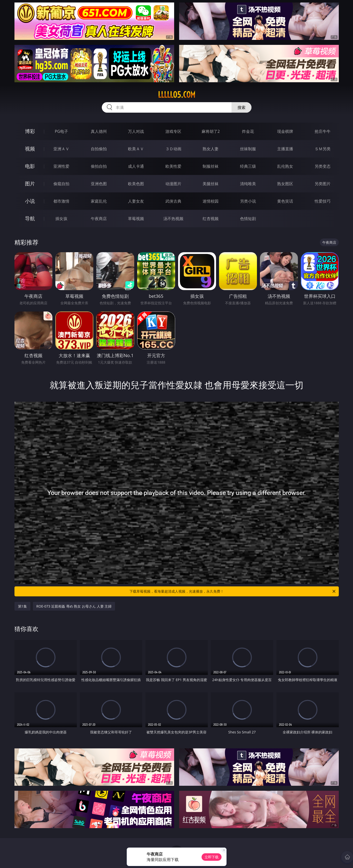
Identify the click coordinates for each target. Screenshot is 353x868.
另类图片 (323, 184)
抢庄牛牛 (323, 131)
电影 (30, 166)
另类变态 (323, 166)
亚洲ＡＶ (61, 149)
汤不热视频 (173, 219)
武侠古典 (173, 201)
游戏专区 (173, 131)
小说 (30, 201)
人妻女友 (136, 201)
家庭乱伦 (99, 201)
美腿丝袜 (211, 184)
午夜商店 (99, 219)
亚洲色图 (99, 184)
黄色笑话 (285, 201)
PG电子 (61, 131)
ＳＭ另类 (323, 149)
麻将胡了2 (211, 131)
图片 (30, 184)
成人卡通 (136, 166)
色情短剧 (248, 219)
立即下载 (212, 857)
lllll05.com (177, 95)
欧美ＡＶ (136, 149)
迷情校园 (211, 201)
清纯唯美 (248, 184)
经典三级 (248, 166)
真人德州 (99, 131)
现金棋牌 (285, 131)
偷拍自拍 (99, 166)
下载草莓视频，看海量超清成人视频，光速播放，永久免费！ (233, 591)
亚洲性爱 (61, 166)
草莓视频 (136, 219)
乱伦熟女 (285, 166)
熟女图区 (285, 184)
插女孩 (61, 219)
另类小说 (248, 201)
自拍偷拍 (99, 149)
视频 (30, 149)
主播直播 (285, 149)
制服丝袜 (211, 166)
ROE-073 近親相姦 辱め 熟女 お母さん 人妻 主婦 (74, 606)
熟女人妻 (211, 149)
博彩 (30, 131)
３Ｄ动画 (173, 149)
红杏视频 (211, 219)
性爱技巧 (323, 201)
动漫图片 (173, 184)
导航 (30, 218)
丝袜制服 (248, 149)
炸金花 (248, 131)
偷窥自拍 (61, 184)
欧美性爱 (173, 166)
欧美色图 (136, 184)
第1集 (22, 606)
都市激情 (61, 201)
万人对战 (136, 131)
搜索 (241, 107)
